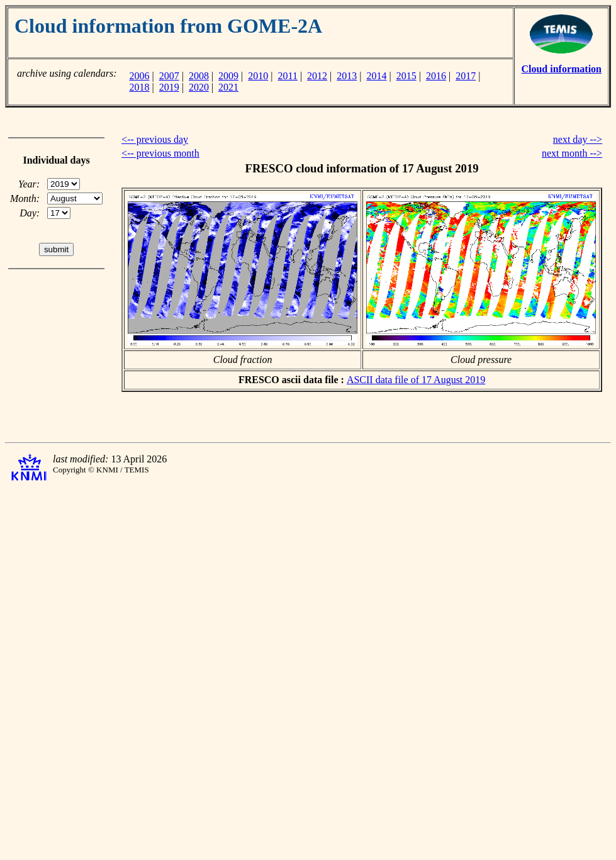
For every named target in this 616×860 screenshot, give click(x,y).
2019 (169, 87)
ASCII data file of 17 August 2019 (416, 380)
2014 (377, 76)
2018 (139, 87)
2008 (199, 76)
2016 (436, 76)
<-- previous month (160, 153)
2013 (347, 76)
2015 (406, 76)
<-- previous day (155, 139)
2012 (317, 76)
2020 (199, 87)
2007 (169, 76)
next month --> (572, 153)
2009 (228, 76)
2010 (258, 76)
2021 (228, 87)
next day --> (578, 139)
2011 (288, 76)
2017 (466, 76)
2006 (139, 76)
